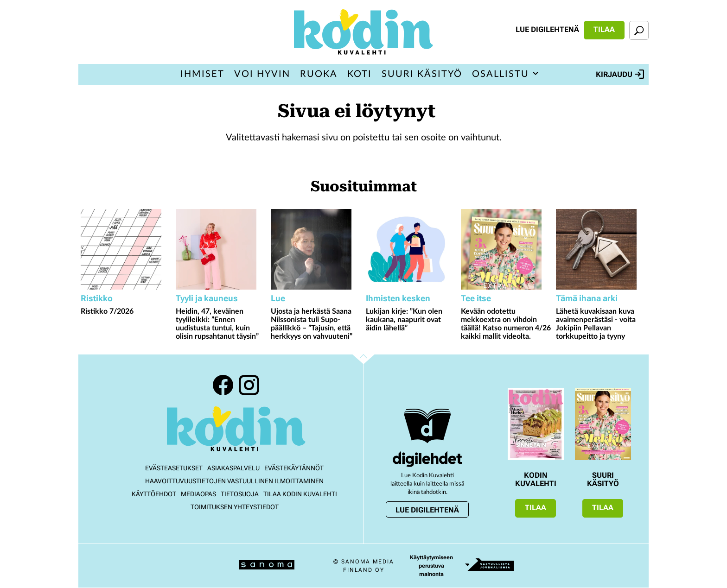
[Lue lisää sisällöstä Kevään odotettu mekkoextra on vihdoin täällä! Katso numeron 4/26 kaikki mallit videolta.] (506, 249)
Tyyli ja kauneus (207, 298)
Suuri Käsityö (422, 74)
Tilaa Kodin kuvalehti (300, 494)
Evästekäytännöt (294, 468)
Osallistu (501, 74)
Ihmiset (202, 74)
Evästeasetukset (174, 468)
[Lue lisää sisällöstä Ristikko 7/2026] (126, 249)
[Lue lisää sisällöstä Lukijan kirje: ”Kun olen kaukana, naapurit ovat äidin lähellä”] (411, 249)
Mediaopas (198, 494)
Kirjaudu (620, 74)
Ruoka (319, 74)
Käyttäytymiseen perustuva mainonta (431, 566)
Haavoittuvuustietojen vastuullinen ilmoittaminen (234, 481)
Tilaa (604, 29)
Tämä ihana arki (587, 298)
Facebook (223, 385)
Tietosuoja (240, 494)
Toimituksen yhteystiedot (235, 507)
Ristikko (97, 298)
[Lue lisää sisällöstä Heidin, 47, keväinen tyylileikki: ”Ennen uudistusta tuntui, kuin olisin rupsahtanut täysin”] (221, 249)
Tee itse (476, 298)
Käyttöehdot (154, 494)
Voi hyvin (262, 74)
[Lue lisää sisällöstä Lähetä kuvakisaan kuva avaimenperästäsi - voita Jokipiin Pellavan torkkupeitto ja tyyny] (601, 249)
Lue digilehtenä (547, 29)
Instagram (249, 385)
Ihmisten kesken (398, 298)
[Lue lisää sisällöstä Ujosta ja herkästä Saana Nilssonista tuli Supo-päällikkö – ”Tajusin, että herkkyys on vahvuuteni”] (316, 249)
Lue (278, 298)
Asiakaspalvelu (233, 468)
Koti (360, 74)
